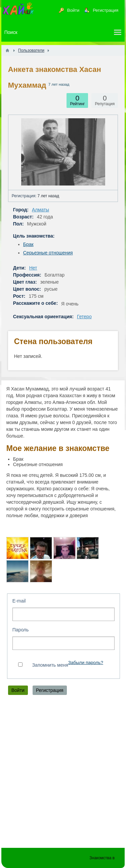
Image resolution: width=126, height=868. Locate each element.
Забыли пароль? (86, 663)
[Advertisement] (63, 773)
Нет (33, 268)
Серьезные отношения (48, 253)
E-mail (19, 601)
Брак (28, 244)
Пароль (21, 630)
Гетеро (84, 317)
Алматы (40, 210)
